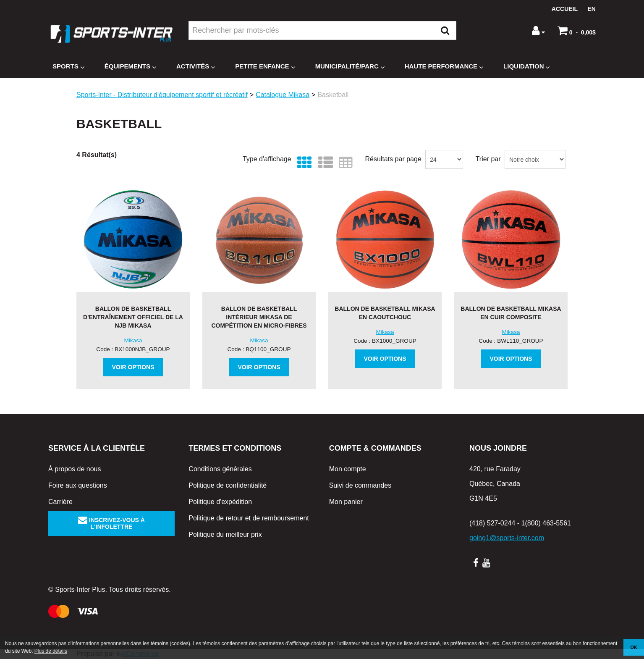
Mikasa (133, 340)
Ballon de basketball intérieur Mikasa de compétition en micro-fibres (259, 317)
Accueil (565, 9)
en (592, 9)
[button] (577, 31)
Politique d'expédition (220, 502)
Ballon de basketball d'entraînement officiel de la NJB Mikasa (133, 317)
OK (634, 647)
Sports (68, 67)
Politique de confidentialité (228, 485)
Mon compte (348, 469)
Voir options (133, 367)
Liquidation (526, 67)
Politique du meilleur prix (225, 534)
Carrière (60, 502)
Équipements (130, 67)
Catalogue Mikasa (283, 95)
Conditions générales (220, 469)
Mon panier (346, 502)
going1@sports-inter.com (507, 538)
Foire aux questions (78, 485)
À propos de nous (75, 469)
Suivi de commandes (360, 485)
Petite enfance (265, 67)
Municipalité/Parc (350, 67)
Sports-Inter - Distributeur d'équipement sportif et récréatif (162, 95)
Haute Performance (444, 67)
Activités (196, 67)
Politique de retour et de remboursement (249, 518)
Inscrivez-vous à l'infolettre (111, 523)
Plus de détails (51, 651)
